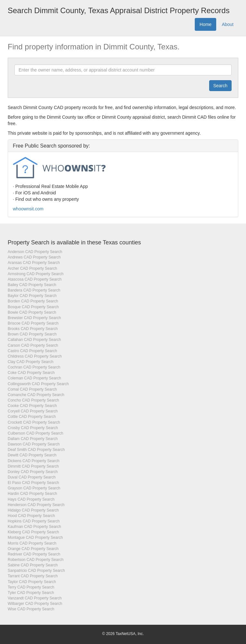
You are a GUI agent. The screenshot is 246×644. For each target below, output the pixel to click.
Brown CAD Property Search (32, 334)
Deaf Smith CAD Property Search (36, 450)
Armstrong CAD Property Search (36, 274)
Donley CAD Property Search (33, 472)
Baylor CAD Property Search (32, 296)
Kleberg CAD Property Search (33, 532)
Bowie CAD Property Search (32, 312)
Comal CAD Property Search (32, 389)
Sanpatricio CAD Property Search (36, 571)
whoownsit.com (28, 209)
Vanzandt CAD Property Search (35, 598)
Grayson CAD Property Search (34, 488)
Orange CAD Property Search (33, 549)
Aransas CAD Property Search (34, 263)
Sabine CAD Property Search (33, 565)
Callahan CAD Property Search (34, 340)
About (228, 24)
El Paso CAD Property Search (33, 483)
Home (205, 24)
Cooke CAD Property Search (32, 406)
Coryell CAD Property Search (33, 411)
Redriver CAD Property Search (34, 554)
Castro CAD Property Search (32, 351)
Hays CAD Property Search (31, 499)
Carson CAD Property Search (33, 345)
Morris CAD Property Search (32, 543)
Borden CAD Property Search (33, 301)
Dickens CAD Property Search (33, 461)
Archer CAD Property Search (32, 268)
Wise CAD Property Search (31, 609)
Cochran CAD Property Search (34, 367)
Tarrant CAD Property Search (33, 576)
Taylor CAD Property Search (32, 582)
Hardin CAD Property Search (32, 494)
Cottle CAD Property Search (32, 417)
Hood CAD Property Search (31, 516)
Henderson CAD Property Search (36, 505)
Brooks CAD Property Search (33, 329)
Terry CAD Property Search (31, 587)
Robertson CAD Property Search (36, 560)
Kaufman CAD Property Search (34, 527)
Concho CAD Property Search (33, 400)
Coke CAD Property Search (31, 373)
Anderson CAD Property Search (35, 252)
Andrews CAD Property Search (34, 257)
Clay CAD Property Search (31, 362)
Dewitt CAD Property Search (32, 455)
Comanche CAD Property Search (36, 395)
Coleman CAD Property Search (34, 378)
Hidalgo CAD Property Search (33, 510)
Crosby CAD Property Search (33, 428)
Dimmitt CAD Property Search (33, 466)
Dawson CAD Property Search (34, 444)
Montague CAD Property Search (35, 538)
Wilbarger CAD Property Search (35, 604)
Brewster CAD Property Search (34, 318)
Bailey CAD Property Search (32, 285)
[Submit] (220, 86)
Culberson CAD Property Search (35, 433)
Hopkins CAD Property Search (34, 521)
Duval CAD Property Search (32, 477)
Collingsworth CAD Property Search (38, 384)
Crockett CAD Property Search (34, 422)
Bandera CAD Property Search (34, 290)
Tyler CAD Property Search (31, 593)
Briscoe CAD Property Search (33, 323)
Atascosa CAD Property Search (35, 279)
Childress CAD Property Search (35, 356)
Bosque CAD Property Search (33, 307)
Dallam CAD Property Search (33, 439)
